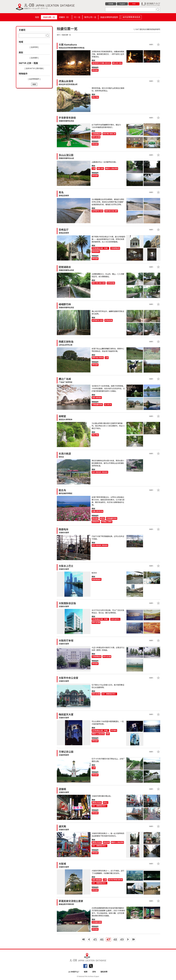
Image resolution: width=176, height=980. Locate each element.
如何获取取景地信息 (132, 17)
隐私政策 (104, 972)
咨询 (94, 972)
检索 (34, 84)
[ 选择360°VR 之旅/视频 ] (34, 68)
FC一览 (77, 17)
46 (102, 940)
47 (108, 940)
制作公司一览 (90, 17)
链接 (86, 972)
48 (115, 940)
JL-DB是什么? (74, 972)
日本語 (111, 4)
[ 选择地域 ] (34, 47)
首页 (58, 35)
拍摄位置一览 (49, 17)
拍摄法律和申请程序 (109, 17)
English (122, 4)
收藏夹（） (64, 17)
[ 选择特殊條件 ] (34, 79)
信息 (37, 17)
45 (95, 940)
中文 (134, 4)
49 (122, 940)
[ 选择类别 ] (34, 58)
